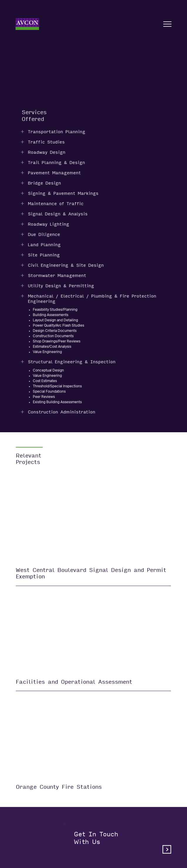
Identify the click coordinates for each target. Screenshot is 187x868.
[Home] (27, 24)
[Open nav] (167, 24)
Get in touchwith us (122, 842)
